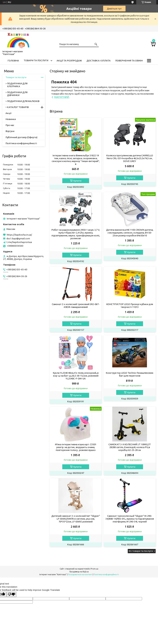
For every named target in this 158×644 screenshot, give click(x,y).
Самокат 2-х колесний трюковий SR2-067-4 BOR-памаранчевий (76, 306)
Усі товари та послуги (141, 551)
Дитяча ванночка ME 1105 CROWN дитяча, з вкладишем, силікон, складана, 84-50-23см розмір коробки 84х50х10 (130, 233)
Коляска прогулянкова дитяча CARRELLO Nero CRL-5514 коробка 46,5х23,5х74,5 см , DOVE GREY (130, 158)
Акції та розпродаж (69, 61)
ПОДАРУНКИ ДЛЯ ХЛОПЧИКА (17, 85)
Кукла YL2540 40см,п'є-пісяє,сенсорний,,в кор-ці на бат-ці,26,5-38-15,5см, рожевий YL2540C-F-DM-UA (76, 376)
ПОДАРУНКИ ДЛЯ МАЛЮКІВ (23, 101)
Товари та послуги (36, 60)
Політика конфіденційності (21, 143)
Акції (8, 113)
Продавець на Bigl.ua (79, 572)
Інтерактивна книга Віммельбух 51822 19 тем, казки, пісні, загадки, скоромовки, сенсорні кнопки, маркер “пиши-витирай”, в (76, 160)
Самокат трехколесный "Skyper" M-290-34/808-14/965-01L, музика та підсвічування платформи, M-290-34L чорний (130, 519)
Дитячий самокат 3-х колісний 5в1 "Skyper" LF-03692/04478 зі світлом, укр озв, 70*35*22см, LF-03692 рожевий (76, 519)
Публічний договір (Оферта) (21, 137)
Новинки (11, 119)
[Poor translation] (12, 594)
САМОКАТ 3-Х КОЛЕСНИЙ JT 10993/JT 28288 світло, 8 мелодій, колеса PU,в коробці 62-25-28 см (130, 447)
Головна (13, 61)
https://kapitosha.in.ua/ (19, 235)
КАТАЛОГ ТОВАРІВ (18, 107)
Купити (77, 181)
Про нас (10, 125)
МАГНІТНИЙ (62, 97)
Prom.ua (94, 569)
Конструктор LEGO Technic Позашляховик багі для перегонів (130, 374)
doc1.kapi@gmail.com (18, 238)
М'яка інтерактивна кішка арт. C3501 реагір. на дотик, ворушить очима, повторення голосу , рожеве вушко (76, 447)
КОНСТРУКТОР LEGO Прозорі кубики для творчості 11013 (130, 306)
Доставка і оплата (99, 61)
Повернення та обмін (129, 61)
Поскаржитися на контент (80, 574)
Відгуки (10, 131)
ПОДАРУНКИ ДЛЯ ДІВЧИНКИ (17, 94)
